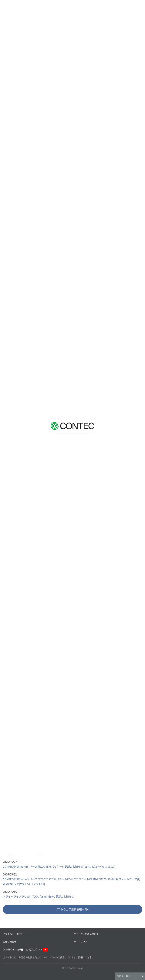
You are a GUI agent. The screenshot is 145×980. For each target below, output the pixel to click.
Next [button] (140, 629)
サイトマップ (80, 942)
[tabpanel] (72, 874)
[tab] (37, 817)
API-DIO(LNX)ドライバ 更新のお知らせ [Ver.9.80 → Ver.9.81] (39, 841)
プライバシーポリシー (14, 934)
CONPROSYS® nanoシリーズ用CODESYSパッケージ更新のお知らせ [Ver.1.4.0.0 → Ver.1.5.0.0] (59, 866)
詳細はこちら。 (86, 957)
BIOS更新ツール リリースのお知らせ (25, 854)
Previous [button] (5, 629)
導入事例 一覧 (14, 669)
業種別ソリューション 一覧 (22, 654)
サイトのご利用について (86, 934)
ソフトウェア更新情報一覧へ (72, 909)
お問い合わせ (10, 942)
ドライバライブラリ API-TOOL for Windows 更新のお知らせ (38, 896)
